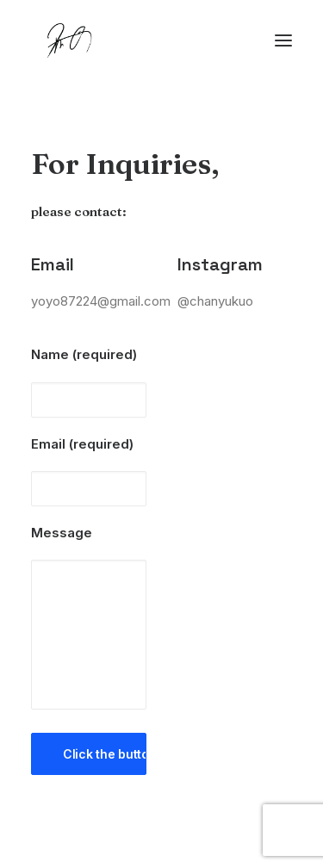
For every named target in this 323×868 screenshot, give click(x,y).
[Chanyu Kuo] (161, 40)
